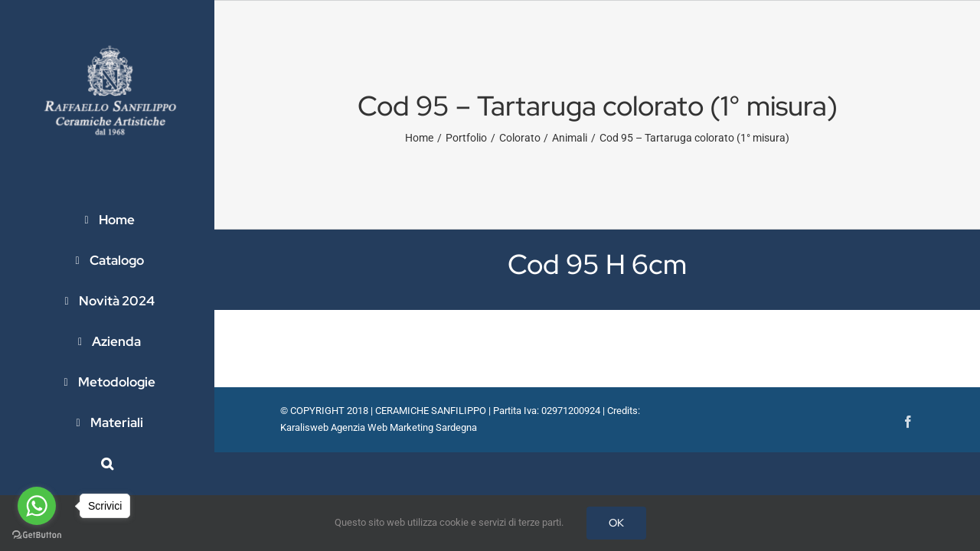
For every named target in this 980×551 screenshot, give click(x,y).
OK (616, 523)
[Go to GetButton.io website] (37, 535)
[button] (107, 463)
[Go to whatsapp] (37, 506)
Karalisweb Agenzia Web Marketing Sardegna (379, 427)
